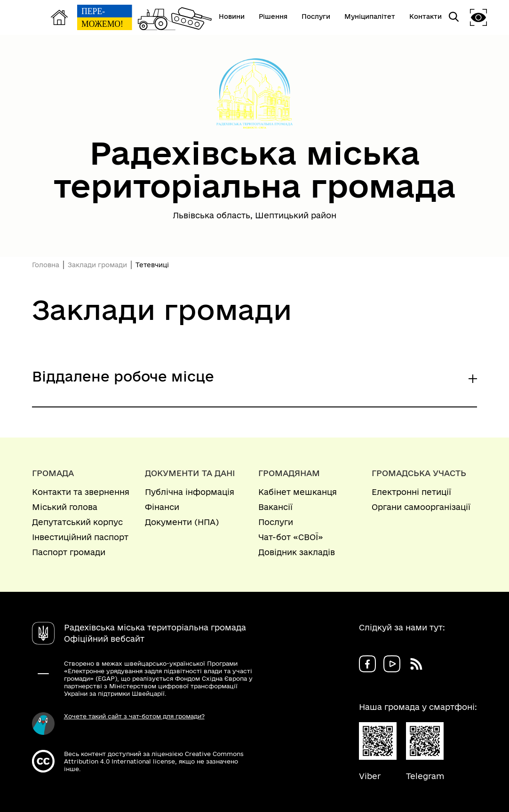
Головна (46, 265)
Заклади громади (97, 265)
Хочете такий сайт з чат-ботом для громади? (134, 716)
